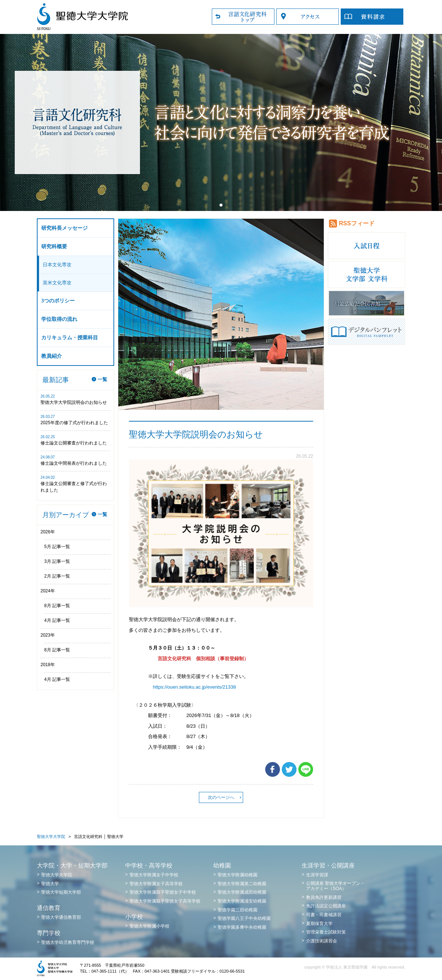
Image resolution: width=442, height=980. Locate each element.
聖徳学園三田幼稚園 (238, 910)
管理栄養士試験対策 (326, 932)
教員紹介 (52, 356)
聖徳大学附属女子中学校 (154, 875)
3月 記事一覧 (57, 561)
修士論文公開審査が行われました (74, 443)
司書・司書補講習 (324, 915)
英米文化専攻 (57, 283)
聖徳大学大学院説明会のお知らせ (74, 402)
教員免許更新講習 (324, 897)
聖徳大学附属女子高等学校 (156, 884)
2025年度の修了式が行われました (74, 423)
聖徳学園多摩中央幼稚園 (242, 927)
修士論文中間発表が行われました (74, 463)
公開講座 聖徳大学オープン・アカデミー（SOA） (335, 886)
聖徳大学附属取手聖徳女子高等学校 (165, 901)
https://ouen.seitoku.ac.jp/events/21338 (194, 687)
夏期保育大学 (319, 924)
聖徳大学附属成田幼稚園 (242, 892)
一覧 (102, 379)
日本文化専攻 (57, 265)
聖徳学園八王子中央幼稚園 (244, 918)
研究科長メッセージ (64, 228)
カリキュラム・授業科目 (70, 338)
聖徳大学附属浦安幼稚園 (242, 901)
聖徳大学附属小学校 (150, 926)
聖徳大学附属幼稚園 (238, 875)
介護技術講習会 (322, 941)
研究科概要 (54, 247)
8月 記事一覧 (57, 606)
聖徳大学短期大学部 (61, 892)
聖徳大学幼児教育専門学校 (68, 942)
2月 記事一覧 (57, 576)
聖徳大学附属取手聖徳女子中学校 (163, 892)
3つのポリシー (58, 301)
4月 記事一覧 (57, 620)
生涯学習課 (317, 875)
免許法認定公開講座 (326, 906)
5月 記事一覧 (57, 547)
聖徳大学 (50, 884)
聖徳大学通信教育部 (61, 917)
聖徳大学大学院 (51, 837)
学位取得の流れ (59, 319)
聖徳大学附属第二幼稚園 (242, 884)
